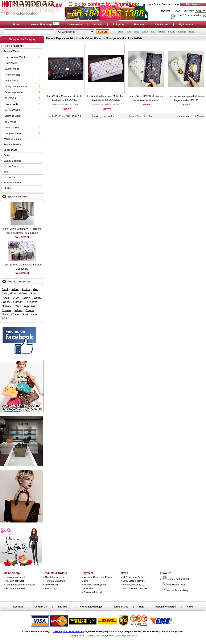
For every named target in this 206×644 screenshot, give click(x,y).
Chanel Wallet (12, 69)
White (145, 31)
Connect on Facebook (176, 579)
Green (162, 31)
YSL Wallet (10, 122)
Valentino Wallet (13, 116)
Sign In (166, 4)
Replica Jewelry (12, 144)
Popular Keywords (166, 607)
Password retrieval (15, 588)
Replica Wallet (11, 51)
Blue (129, 31)
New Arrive (76, 25)
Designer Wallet (13, 133)
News (190, 607)
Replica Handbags (14, 46)
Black (121, 31)
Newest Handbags (45, 25)
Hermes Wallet (12, 75)
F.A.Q (177, 11)
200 (79, 116)
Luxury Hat (10, 177)
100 (68, 116)
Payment (139, 25)
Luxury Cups (11, 166)
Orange (182, 31)
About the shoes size (55, 577)
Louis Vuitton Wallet (15, 57)
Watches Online (12, 139)
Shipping (118, 25)
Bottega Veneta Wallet (16, 86)
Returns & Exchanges (91, 607)
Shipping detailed (93, 592)
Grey (192, 31)
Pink (137, 31)
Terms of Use (121, 607)
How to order (194, 4)
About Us (18, 607)
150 (74, 116)
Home (17, 25)
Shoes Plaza (10, 150)
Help (176, 4)
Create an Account (15, 577)
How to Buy (51, 588)
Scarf (7, 172)
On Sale (98, 25)
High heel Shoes (94, 631)
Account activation (15, 581)
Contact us (162, 25)
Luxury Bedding (12, 161)
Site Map (63, 607)
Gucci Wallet (11, 63)
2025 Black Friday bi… (135, 581)
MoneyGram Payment (95, 585)
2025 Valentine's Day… (135, 577)
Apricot (172, 31)
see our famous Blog (175, 590)
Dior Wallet (10, 98)
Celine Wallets (12, 128)
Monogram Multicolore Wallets (124, 38)
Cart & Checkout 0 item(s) (191, 16)
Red (153, 31)
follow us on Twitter (174, 585)
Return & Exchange (55, 581)
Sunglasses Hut (12, 183)
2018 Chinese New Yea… (136, 588)
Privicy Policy (52, 585)
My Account (186, 25)
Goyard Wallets (13, 104)
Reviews (166, 11)
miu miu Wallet (12, 110)
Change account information (20, 585)
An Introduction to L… (134, 585)
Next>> (201, 116)
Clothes (8, 188)
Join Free (153, 4)
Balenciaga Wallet (14, 92)
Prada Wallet (11, 81)
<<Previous (183, 116)
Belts (6, 155)
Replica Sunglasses (173, 631)
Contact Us (41, 607)
